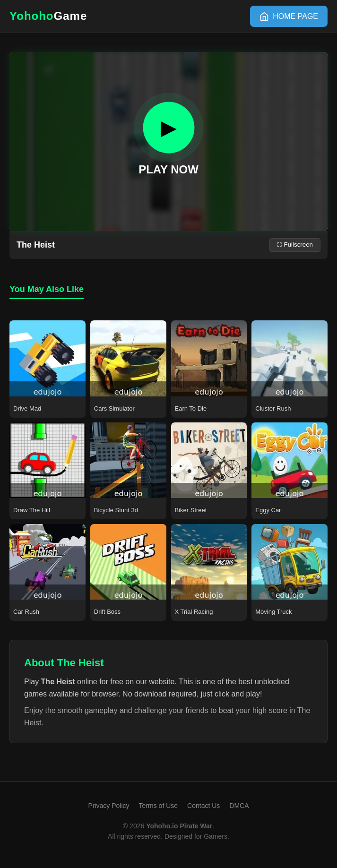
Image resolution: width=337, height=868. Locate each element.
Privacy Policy (108, 806)
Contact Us (203, 806)
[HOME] (289, 17)
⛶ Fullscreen (295, 245)
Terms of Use (158, 806)
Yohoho (48, 16)
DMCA (239, 806)
